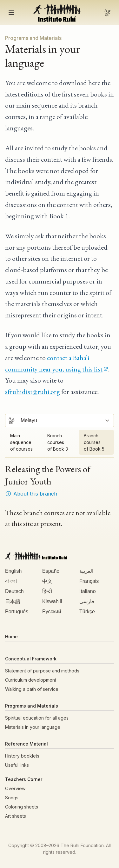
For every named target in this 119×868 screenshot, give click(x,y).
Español (51, 571)
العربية (86, 571)
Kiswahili (52, 601)
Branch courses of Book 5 (94, 442)
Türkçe (87, 612)
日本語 (13, 601)
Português (17, 612)
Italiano (88, 591)
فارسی (87, 601)
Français (89, 581)
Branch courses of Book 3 (58, 442)
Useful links (17, 765)
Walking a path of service (32, 689)
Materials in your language (33, 727)
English (13, 571)
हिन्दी (47, 591)
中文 (47, 581)
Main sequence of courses (21, 442)
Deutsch (14, 591)
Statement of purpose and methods (42, 671)
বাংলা (11, 581)
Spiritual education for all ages (37, 718)
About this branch (31, 494)
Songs (12, 798)
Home (11, 637)
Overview (15, 788)
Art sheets (16, 816)
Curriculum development (31, 680)
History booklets (22, 756)
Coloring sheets (22, 807)
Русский (52, 612)
